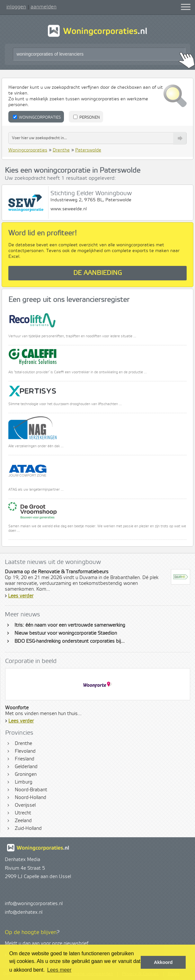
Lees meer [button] (59, 970)
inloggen (16, 7)
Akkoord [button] (163, 962)
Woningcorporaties (37, 117)
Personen (87, 117)
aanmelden (44, 7)
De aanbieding (98, 273)
